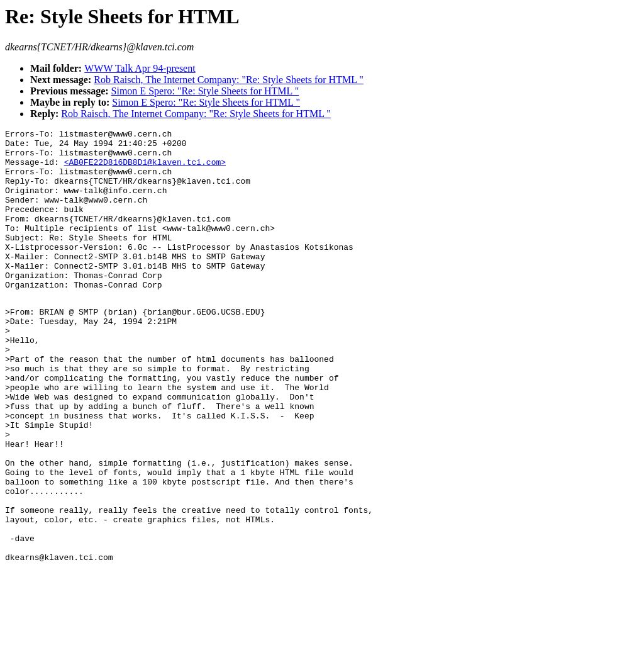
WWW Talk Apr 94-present (140, 68)
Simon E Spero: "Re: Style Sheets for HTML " (205, 91)
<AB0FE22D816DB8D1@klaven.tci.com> (145, 169)
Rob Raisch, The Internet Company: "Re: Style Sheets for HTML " (229, 80)
